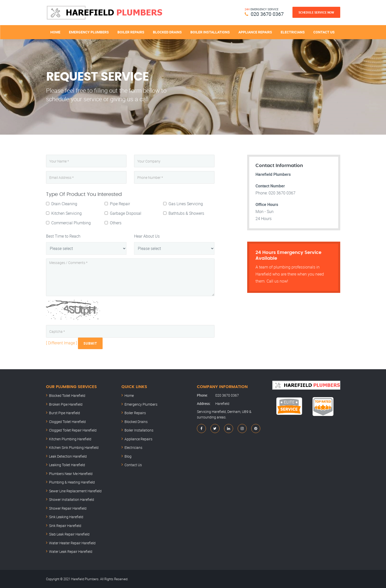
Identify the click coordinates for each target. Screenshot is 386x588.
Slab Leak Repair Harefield (69, 534)
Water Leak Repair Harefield (71, 551)
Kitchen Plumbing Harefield (70, 439)
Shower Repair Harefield (68, 508)
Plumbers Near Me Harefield (71, 473)
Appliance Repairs (255, 32)
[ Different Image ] (61, 343)
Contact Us (324, 32)
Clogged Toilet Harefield (67, 421)
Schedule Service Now (316, 12)
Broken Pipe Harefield (66, 404)
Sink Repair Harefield (65, 525)
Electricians (293, 32)
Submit (90, 343)
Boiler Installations (210, 32)
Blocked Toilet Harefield (67, 395)
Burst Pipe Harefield (65, 413)
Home (55, 32)
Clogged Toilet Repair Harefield (73, 430)
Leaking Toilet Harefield (67, 465)
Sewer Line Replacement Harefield (75, 491)
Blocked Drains (167, 32)
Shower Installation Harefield (72, 499)
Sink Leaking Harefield (66, 517)
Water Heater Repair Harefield (72, 543)
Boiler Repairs (131, 32)
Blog (128, 456)
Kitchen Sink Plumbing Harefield (74, 447)
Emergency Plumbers (89, 32)
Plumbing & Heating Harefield (72, 482)
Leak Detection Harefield (68, 456)
